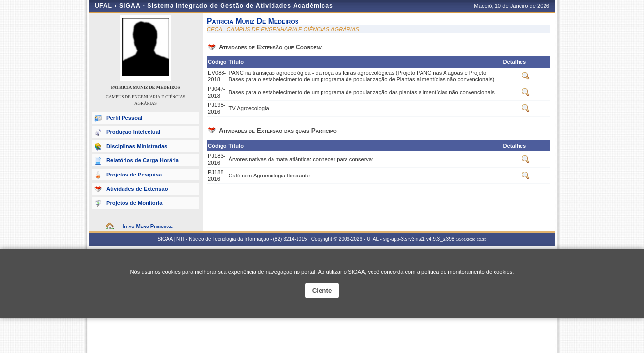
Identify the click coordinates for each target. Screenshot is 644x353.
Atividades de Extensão (137, 189)
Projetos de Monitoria (134, 203)
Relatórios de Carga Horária (143, 160)
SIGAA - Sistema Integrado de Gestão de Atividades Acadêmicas (226, 6)
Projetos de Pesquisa (134, 175)
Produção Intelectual (133, 132)
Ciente (322, 290)
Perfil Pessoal (124, 118)
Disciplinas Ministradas (137, 146)
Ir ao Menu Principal (147, 226)
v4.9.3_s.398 (441, 239)
